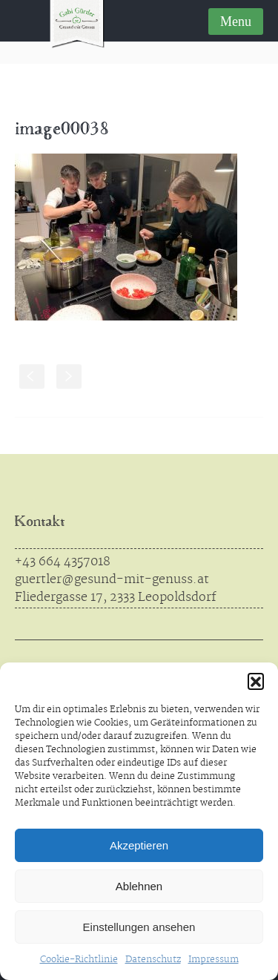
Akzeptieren (139, 845)
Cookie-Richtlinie (79, 960)
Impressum (214, 960)
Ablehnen (139, 886)
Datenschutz (153, 960)
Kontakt (40, 523)
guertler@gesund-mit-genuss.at (112, 579)
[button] (256, 681)
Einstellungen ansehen (139, 927)
